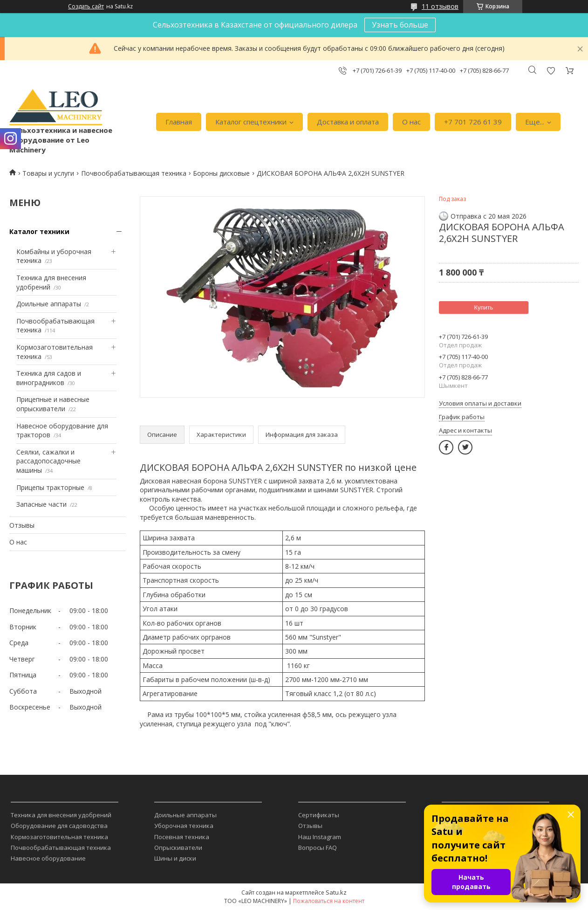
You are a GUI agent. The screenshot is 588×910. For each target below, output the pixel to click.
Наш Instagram (320, 837)
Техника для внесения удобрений (61, 815)
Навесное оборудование (48, 858)
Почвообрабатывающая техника (134, 173)
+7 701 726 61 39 (473, 122)
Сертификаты (319, 815)
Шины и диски (175, 858)
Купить (483, 307)
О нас (411, 122)
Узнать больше (400, 25)
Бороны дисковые (221, 173)
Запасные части (41, 504)
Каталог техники (39, 231)
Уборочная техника (184, 826)
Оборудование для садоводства (59, 826)
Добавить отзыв (551, 71)
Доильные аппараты (49, 304)
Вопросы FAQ (318, 848)
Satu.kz (336, 892)
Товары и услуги (48, 173)
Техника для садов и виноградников (49, 378)
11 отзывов (440, 6)
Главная (179, 122)
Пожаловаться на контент (329, 901)
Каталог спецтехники (251, 122)
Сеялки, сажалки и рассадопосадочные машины (48, 461)
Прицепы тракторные (50, 487)
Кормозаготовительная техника (59, 837)
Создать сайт (86, 7)
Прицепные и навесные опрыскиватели (53, 404)
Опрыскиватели (178, 848)
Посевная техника (182, 837)
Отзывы (22, 525)
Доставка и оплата (348, 122)
